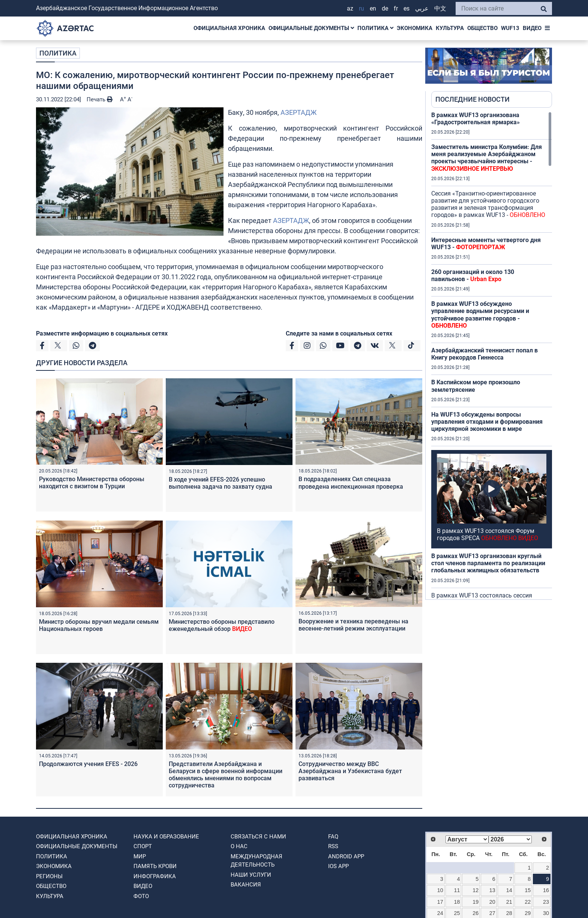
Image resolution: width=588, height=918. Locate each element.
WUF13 (510, 28)
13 (492, 890)
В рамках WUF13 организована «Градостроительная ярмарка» (475, 119)
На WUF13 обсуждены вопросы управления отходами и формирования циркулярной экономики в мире (487, 422)
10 (440, 890)
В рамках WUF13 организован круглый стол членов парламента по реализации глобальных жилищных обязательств (488, 563)
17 (440, 902)
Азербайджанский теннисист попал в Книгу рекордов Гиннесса (484, 354)
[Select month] (467, 839)
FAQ (333, 837)
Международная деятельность (256, 861)
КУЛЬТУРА (450, 28)
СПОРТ (143, 846)
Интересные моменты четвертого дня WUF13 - (486, 244)
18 (457, 902)
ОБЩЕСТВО (482, 28)
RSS (333, 846)
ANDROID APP (346, 856)
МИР (140, 856)
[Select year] (510, 839)
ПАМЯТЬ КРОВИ (155, 866)
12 (475, 890)
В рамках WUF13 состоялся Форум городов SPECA (487, 534)
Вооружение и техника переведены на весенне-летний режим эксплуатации (353, 625)
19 (475, 902)
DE (385, 8)
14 (509, 890)
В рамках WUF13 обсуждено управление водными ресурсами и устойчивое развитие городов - (480, 315)
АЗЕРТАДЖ (298, 112)
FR (396, 8)
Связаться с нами (258, 837)
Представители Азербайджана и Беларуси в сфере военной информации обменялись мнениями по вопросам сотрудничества (226, 775)
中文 (440, 8)
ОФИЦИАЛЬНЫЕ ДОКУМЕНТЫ (311, 28)
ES (406, 8)
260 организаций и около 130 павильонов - (473, 275)
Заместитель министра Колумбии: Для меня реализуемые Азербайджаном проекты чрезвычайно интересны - (487, 158)
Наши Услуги (251, 875)
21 (509, 902)
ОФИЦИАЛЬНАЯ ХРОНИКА (229, 28)
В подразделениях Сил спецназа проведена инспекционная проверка (351, 483)
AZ (350, 8)
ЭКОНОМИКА (415, 28)
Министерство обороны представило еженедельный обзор (222, 625)
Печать (100, 99)
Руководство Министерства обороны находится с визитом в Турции (92, 483)
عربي (422, 8)
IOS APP (338, 866)
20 (492, 902)
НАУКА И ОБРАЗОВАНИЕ (166, 837)
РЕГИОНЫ (49, 876)
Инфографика (155, 876)
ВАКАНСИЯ (246, 885)
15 (528, 890)
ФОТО (141, 896)
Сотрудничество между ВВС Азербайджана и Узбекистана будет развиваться (350, 771)
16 (546, 890)
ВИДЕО (532, 28)
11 (457, 890)
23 (546, 902)
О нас (239, 846)
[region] (492, 355)
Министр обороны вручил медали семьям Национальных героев (99, 625)
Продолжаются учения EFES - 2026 (88, 764)
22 (528, 902)
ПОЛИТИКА (375, 28)
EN (373, 8)
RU (361, 8)
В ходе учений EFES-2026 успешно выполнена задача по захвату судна (220, 483)
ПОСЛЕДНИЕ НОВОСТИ (472, 99)
